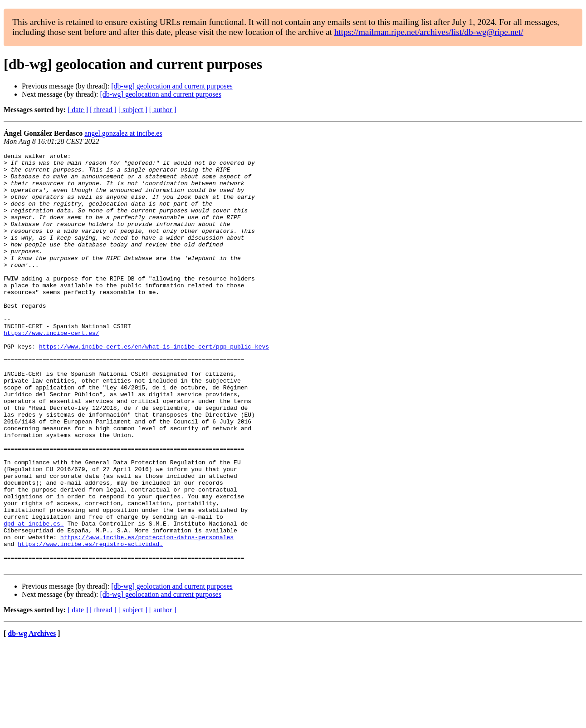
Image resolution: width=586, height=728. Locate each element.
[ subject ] (133, 110)
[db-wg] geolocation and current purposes (172, 86)
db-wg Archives (32, 716)
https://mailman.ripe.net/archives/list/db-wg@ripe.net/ (429, 32)
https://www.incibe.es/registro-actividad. (90, 623)
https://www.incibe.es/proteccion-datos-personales (147, 615)
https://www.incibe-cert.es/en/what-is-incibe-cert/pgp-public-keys (154, 386)
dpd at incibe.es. (34, 598)
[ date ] (78, 110)
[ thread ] (103, 110)
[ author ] (163, 110)
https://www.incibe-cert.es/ (51, 369)
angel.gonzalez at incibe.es (123, 133)
